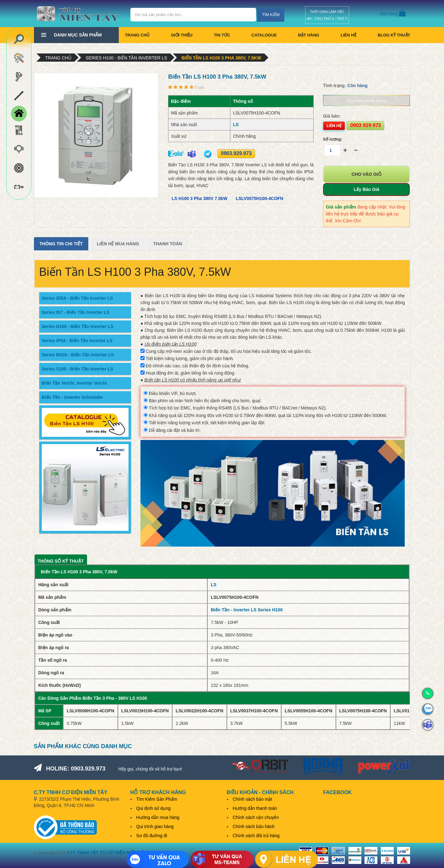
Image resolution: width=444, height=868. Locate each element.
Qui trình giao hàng (155, 826)
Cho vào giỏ (367, 174)
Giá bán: (332, 116)
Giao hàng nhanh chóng (366, 100)
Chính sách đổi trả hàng (256, 836)
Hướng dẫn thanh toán (255, 808)
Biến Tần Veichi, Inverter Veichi (74, 383)
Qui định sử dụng (153, 808)
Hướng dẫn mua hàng (158, 817)
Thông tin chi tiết (61, 244)
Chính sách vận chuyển (256, 817)
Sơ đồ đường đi (152, 836)
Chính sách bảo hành (254, 826)
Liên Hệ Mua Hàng (118, 244)
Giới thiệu (182, 35)
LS (236, 125)
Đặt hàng (309, 35)
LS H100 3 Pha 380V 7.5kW (199, 198)
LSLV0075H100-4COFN (259, 198)
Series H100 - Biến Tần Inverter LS (126, 58)
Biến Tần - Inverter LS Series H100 (247, 610)
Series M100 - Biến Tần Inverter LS (78, 355)
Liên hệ (348, 35)
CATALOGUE (264, 35)
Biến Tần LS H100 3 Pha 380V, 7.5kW (221, 58)
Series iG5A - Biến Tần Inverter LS (77, 298)
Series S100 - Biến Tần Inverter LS (78, 369)
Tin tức (222, 35)
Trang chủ (137, 35)
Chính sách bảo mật (253, 799)
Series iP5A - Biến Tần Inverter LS (77, 341)
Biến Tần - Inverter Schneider (72, 397)
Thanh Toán (167, 244)
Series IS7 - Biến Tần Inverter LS (76, 312)
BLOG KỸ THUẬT (394, 35)
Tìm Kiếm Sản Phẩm (157, 799)
